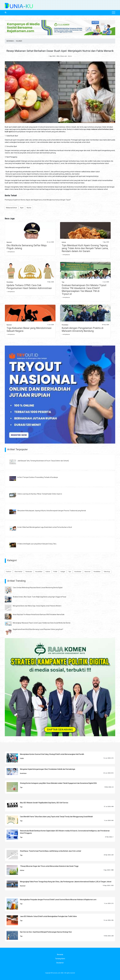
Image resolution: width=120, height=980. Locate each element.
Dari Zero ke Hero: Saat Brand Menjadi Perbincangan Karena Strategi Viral (46, 932)
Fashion (9, 572)
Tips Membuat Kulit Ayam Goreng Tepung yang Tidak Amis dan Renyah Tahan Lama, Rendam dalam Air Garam (85, 248)
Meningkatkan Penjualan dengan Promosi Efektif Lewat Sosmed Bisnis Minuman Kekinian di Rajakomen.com (58, 900)
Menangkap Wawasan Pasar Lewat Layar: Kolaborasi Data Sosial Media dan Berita (42, 623)
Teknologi (107, 572)
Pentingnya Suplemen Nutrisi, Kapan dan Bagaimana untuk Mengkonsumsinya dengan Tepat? (38, 200)
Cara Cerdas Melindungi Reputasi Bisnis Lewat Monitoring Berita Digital (38, 588)
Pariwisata (29, 572)
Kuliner (64, 242)
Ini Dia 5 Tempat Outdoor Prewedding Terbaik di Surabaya (38, 477)
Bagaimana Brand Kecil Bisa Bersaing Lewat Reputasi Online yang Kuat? (38, 629)
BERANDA (10, 41)
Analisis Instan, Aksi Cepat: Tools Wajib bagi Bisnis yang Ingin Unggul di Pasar (40, 597)
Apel (22, 208)
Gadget (63, 572)
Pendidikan (10, 282)
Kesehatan (78, 572)
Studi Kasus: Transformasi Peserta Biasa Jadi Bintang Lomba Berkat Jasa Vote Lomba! (50, 851)
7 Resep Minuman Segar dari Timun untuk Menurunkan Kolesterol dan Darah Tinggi (49, 866)
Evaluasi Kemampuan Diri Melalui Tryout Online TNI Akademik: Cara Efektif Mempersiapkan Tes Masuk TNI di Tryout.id (84, 290)
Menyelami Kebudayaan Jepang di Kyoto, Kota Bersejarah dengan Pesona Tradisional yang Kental (52, 511)
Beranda (60, 954)
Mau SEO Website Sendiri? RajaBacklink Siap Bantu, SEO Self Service (44, 803)
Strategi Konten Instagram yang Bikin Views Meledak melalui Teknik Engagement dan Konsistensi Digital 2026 (58, 783)
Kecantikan (39, 572)
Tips (63, 282)
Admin (70, 56)
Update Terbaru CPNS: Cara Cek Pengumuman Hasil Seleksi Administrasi (29, 287)
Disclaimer (60, 963)
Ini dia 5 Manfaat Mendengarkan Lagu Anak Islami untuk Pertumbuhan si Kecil (45, 527)
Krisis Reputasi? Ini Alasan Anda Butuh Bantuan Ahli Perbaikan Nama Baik (39, 615)
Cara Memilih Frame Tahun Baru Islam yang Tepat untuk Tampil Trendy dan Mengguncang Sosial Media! (56, 817)
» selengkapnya (11, 252)
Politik (55, 572)
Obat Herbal (18, 572)
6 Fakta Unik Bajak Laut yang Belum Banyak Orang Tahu (37, 544)
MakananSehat (11, 208)
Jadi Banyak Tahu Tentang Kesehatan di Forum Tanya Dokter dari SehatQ (43, 461)
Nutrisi (29, 208)
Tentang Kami (60, 959)
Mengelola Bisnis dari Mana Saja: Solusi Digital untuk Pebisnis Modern (37, 606)
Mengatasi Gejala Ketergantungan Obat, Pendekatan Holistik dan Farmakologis (48, 769)
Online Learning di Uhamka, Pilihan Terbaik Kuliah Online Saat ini (40, 494)
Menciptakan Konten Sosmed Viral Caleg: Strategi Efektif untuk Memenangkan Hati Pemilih (52, 754)
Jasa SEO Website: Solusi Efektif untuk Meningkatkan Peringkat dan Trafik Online (48, 916)
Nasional (9, 242)
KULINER (19, 41)
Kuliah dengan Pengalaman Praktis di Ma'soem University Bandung (83, 329)
